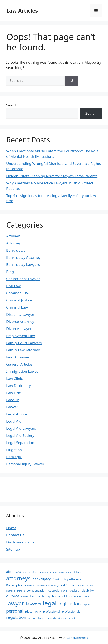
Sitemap (13, 549)
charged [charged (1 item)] (11, 591)
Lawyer (12, 407)
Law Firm (14, 393)
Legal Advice (17, 414)
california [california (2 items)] (67, 585)
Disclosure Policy (20, 542)
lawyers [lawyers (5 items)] (33, 604)
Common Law (18, 293)
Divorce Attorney (20, 321)
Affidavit (13, 236)
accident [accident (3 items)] (23, 571)
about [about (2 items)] (10, 572)
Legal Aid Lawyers (21, 428)
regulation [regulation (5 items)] (16, 617)
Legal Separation (20, 443)
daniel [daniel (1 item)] (64, 591)
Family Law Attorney (23, 350)
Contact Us (15, 535)
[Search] (72, 81)
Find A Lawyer (18, 357)
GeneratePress (77, 638)
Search (12, 105)
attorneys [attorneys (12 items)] (18, 578)
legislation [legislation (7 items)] (70, 604)
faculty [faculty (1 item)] (25, 597)
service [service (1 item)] (32, 618)
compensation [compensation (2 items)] (36, 590)
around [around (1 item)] (53, 572)
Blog (10, 272)
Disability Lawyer (20, 314)
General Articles (19, 364)
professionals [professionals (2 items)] (71, 611)
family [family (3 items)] (35, 596)
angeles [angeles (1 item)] (44, 572)
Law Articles (22, 10)
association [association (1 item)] (65, 572)
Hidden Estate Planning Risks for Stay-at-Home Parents (52, 176)
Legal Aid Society (20, 435)
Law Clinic (14, 378)
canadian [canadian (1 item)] (81, 586)
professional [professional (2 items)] (51, 611)
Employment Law (21, 336)
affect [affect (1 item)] (35, 572)
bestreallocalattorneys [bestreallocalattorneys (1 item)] (48, 586)
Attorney (13, 243)
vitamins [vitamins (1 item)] (63, 618)
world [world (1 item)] (72, 618)
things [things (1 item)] (41, 618)
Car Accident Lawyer (23, 279)
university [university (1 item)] (51, 618)
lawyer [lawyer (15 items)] (15, 603)
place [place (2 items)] (29, 611)
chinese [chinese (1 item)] (21, 591)
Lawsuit (13, 400)
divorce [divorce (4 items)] (13, 596)
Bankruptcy (16, 250)
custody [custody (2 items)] (54, 590)
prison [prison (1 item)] (38, 612)
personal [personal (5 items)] (15, 611)
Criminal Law (17, 307)
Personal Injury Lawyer (25, 464)
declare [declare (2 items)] (74, 590)
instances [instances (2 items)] (75, 596)
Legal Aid (14, 421)
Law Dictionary (19, 386)
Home (11, 528)
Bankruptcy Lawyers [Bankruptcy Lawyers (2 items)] (20, 585)
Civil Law (13, 286)
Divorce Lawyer (19, 329)
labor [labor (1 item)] (86, 597)
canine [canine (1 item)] (91, 586)
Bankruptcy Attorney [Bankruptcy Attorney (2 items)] (67, 579)
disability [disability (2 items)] (88, 590)
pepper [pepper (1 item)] (87, 605)
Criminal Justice (19, 300)
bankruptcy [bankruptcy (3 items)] (42, 579)
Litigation (14, 450)
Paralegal (14, 457)
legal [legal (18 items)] (50, 603)
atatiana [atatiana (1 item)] (77, 572)
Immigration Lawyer (23, 371)
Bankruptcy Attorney (23, 257)
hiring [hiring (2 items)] (46, 596)
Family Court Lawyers (24, 343)
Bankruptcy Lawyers (23, 264)
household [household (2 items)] (59, 596)
